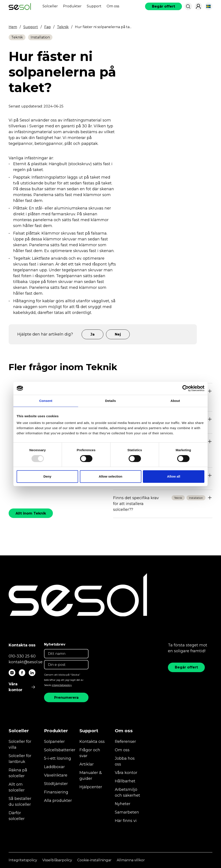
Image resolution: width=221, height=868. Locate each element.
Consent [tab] (46, 401)
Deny (47, 476)
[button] (188, 6)
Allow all (174, 476)
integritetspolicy (62, 685)
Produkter (72, 6)
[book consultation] (163, 6)
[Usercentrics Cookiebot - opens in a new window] (185, 388)
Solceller (50, 6)
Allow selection (110, 476)
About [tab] (175, 401)
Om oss (113, 6)
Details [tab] (110, 401)
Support (94, 6)
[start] (20, 6)
